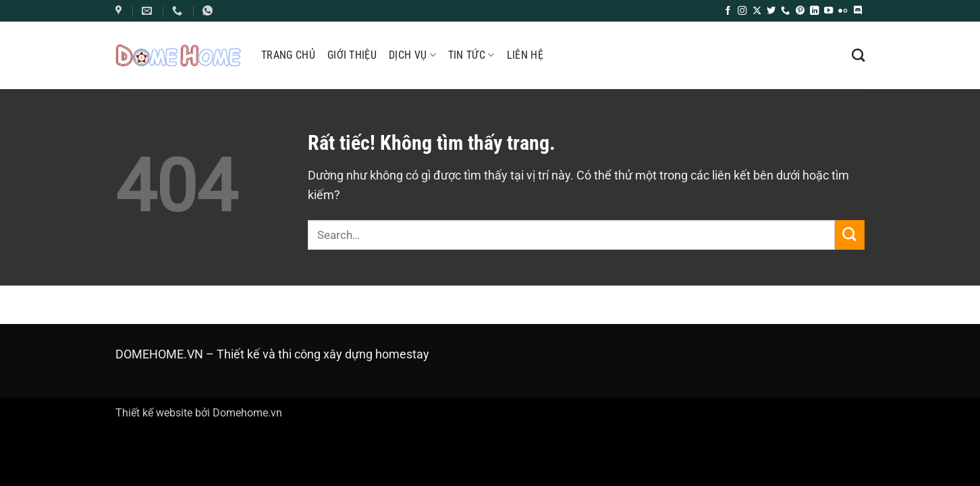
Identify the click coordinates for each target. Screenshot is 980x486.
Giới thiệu (352, 55)
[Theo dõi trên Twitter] (771, 11)
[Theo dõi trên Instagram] (742, 11)
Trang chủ (288, 55)
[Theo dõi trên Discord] (858, 11)
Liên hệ (525, 55)
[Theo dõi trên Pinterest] (800, 11)
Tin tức (471, 55)
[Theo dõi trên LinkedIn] (814, 11)
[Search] (858, 55)
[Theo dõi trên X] (757, 11)
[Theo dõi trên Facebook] (728, 11)
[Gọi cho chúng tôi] (785, 11)
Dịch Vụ (412, 55)
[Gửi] (850, 235)
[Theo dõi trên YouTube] (828, 11)
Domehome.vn (247, 413)
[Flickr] (843, 11)
